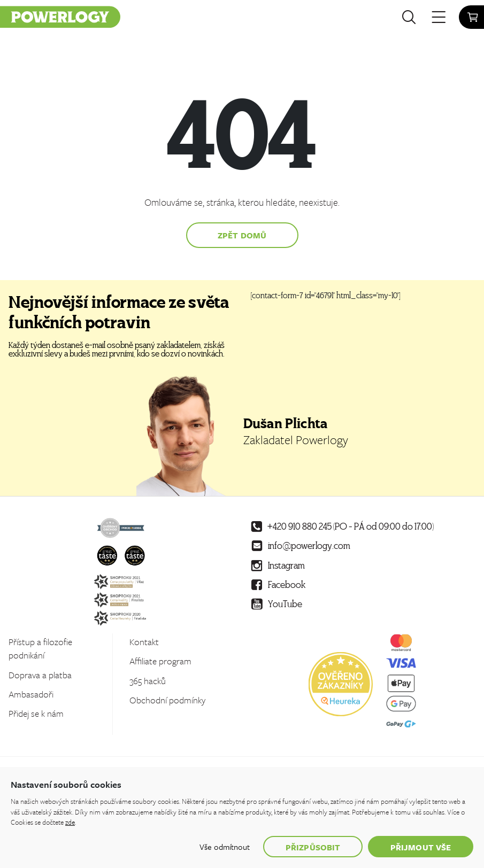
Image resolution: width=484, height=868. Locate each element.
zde (70, 822)
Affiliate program (160, 661)
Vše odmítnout (225, 847)
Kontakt (144, 642)
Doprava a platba (40, 675)
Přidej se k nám (36, 713)
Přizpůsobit (313, 847)
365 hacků (148, 681)
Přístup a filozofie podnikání (40, 648)
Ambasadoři (31, 694)
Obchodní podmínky (167, 700)
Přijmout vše (421, 847)
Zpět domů (242, 235)
